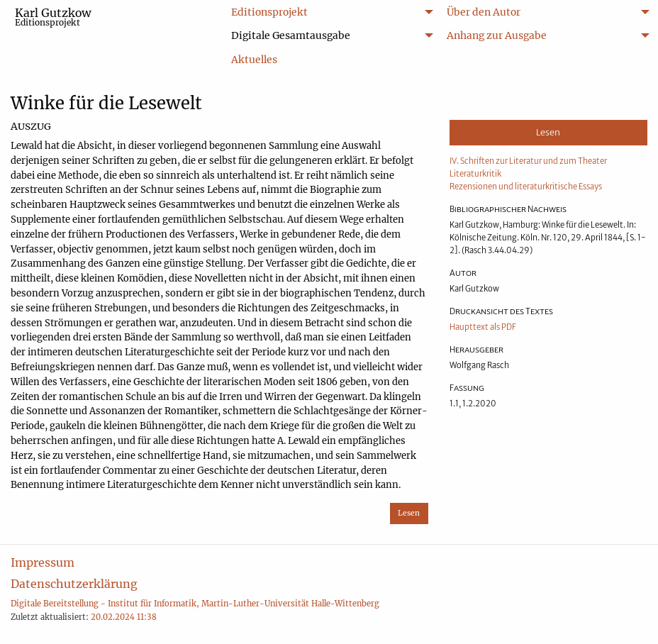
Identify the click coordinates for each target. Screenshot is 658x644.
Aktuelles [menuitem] (254, 60)
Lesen (409, 513)
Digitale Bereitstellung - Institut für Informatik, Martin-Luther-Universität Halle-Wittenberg (195, 604)
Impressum (43, 562)
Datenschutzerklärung (74, 584)
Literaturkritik (475, 174)
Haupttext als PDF (483, 327)
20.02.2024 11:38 (124, 617)
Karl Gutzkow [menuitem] (53, 17)
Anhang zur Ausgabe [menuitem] (497, 35)
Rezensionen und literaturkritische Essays (526, 187)
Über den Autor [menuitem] (484, 12)
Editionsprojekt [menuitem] (269, 12)
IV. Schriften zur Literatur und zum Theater (528, 161)
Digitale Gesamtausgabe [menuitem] (291, 35)
